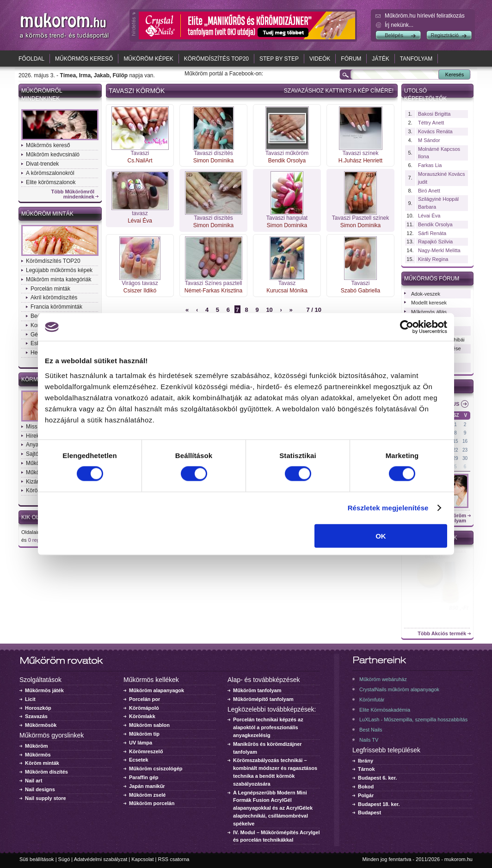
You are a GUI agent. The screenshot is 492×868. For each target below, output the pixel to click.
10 (269, 310)
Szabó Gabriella (360, 291)
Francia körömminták (56, 307)
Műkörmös (38, 755)
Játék (380, 59)
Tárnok (366, 769)
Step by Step (279, 59)
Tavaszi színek (360, 153)
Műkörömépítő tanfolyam (263, 699)
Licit (30, 699)
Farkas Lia (430, 165)
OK (381, 536)
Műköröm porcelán (152, 803)
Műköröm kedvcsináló (53, 155)
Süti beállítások (37, 859)
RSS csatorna (174, 859)
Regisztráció (445, 35)
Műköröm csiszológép (156, 769)
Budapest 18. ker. (379, 804)
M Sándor (429, 140)
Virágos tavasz (140, 283)
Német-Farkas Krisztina (213, 291)
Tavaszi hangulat (287, 218)
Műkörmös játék (44, 690)
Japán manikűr (147, 786)
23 (465, 450)
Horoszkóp (38, 708)
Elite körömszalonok (51, 182)
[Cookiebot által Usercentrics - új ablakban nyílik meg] (407, 327)
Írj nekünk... (399, 25)
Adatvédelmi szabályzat (101, 859)
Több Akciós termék (442, 634)
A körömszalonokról (50, 173)
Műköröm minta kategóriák (58, 279)
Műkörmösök (41, 725)
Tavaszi (140, 153)
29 (456, 458)
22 (456, 450)
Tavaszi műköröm (287, 153)
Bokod (366, 787)
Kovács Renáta (435, 131)
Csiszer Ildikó (140, 291)
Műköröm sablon (149, 725)
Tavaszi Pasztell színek (360, 218)
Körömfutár (372, 700)
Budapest (369, 812)
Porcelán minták (50, 289)
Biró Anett (429, 191)
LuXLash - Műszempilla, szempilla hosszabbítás (413, 719)
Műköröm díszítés (46, 772)
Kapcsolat (142, 859)
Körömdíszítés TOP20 (216, 59)
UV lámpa (141, 743)
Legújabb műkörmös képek (59, 270)
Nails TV (369, 740)
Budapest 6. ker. (377, 778)
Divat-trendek (42, 164)
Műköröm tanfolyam (257, 690)
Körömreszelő (146, 751)
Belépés (394, 35)
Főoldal (31, 59)
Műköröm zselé (147, 795)
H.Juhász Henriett (360, 161)
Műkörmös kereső (84, 59)
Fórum (351, 59)
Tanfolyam (416, 59)
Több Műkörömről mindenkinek (73, 194)
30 (465, 458)
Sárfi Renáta (432, 233)
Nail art (34, 781)
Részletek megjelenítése (388, 508)
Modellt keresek (429, 303)
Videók (320, 59)
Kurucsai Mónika (287, 291)
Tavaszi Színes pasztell (213, 283)
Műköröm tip (144, 734)
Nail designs (40, 789)
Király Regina (433, 259)
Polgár (366, 795)
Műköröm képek (148, 59)
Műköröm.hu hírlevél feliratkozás (425, 16)
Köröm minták (42, 763)
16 (465, 441)
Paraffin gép (144, 777)
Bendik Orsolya (287, 161)
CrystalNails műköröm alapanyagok (399, 689)
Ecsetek (139, 760)
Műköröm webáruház (383, 679)
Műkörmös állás (429, 312)
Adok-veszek (426, 294)
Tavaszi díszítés (213, 153)
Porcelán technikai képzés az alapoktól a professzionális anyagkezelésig (268, 727)
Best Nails (371, 730)
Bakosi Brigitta (434, 114)
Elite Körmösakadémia (385, 710)
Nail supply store (46, 798)
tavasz (140, 213)
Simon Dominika (213, 161)
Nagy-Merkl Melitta (439, 250)
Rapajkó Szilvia (435, 242)
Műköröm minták (47, 214)
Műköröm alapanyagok (157, 690)
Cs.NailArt (140, 161)
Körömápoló (144, 708)
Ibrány (366, 761)
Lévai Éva (140, 221)
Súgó (64, 859)
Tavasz (287, 283)
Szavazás (36, 716)
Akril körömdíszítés (54, 298)
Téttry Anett (431, 123)
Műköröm (37, 746)
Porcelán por (145, 699)
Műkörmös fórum (432, 279)
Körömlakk (142, 716)
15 (456, 441)
